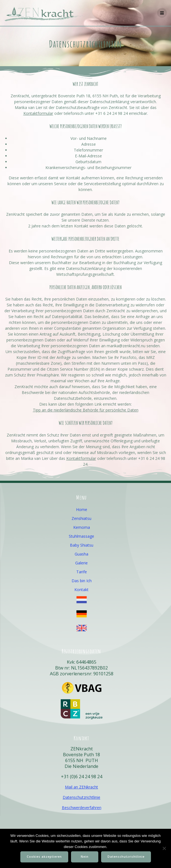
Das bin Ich (82, 581)
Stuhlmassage (81, 536)
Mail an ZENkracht (81, 787)
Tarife (82, 572)
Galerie (81, 563)
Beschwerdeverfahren (82, 808)
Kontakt (81, 590)
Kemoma (82, 527)
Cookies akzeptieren (44, 857)
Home (82, 509)
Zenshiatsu (81, 518)
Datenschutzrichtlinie (81, 797)
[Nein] (164, 848)
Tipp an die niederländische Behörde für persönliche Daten (86, 410)
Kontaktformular (38, 113)
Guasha (81, 554)
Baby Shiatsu (82, 545)
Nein (85, 857)
